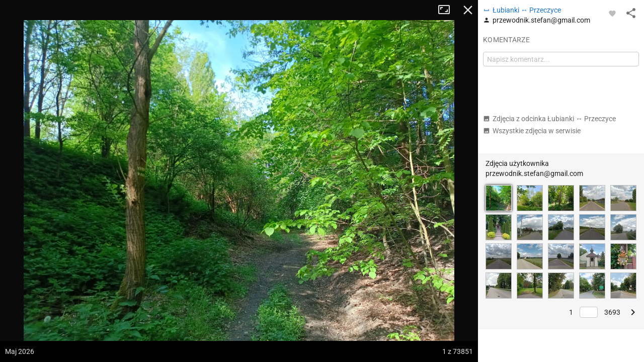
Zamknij (468, 10)
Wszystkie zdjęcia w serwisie (532, 131)
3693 (612, 312)
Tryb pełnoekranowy (448, 10)
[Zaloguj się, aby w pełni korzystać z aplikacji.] (612, 13)
